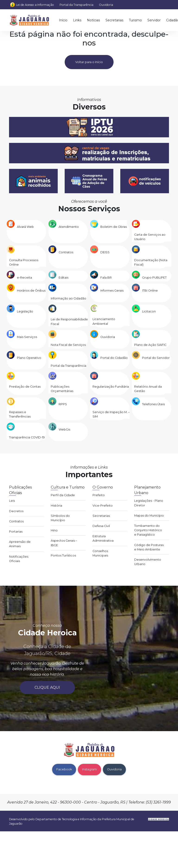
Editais (64, 278)
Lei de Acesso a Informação (35, 5)
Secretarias (114, 20)
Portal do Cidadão (114, 358)
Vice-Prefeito (103, 506)
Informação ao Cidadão (68, 298)
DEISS (105, 252)
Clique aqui (47, 687)
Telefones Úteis (153, 404)
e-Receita (24, 278)
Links (77, 20)
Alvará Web (25, 227)
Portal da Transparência (76, 5)
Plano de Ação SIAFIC (150, 345)
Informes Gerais (112, 291)
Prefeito (99, 495)
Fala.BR (106, 278)
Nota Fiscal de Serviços (68, 345)
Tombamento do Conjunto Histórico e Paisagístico (148, 530)
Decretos (16, 511)
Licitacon (149, 311)
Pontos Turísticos (63, 555)
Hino (54, 530)
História (56, 506)
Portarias (16, 532)
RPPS (63, 404)
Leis (12, 501)
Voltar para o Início (89, 62)
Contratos (66, 252)
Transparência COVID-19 (27, 437)
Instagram (89, 769)
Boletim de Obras (114, 227)
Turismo (135, 20)
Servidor (154, 20)
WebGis (64, 429)
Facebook (64, 769)
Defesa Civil (101, 526)
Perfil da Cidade (63, 495)
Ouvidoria (106, 5)
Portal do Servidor (156, 358)
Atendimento (69, 227)
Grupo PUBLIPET (154, 278)
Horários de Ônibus (31, 291)
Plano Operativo (29, 358)
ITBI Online (150, 291)
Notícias (93, 20)
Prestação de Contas (25, 387)
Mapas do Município (149, 516)
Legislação (25, 311)
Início (63, 20)
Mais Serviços (27, 337)
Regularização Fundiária (111, 387)
